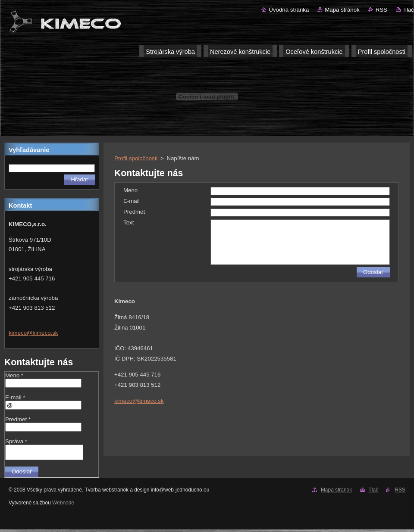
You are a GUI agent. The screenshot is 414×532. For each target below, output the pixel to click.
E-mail (132, 201)
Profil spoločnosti (136, 158)
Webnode (63, 505)
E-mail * (15, 397)
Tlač (409, 10)
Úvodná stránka (289, 10)
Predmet (134, 212)
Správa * (16, 441)
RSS (381, 10)
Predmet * (18, 419)
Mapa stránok (342, 10)
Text (129, 222)
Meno (130, 190)
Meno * (14, 375)
